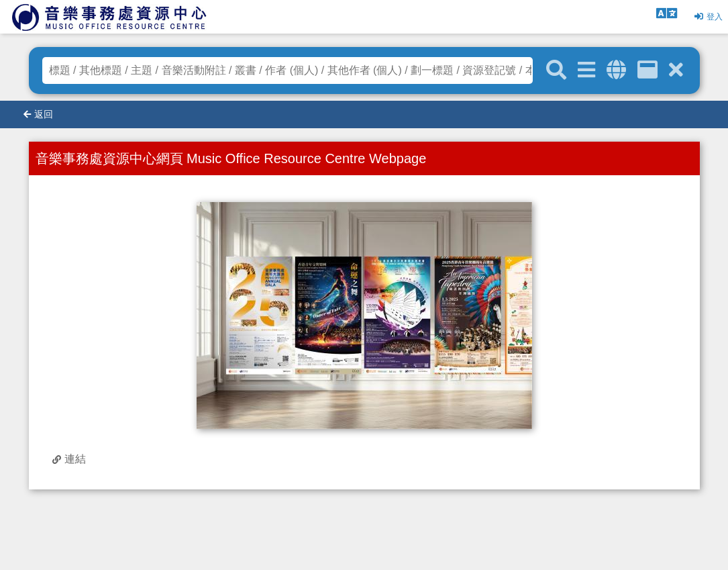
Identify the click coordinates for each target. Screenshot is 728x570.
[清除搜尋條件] (676, 70)
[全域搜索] (616, 70)
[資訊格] (647, 70)
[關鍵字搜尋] (556, 70)
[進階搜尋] (586, 70)
